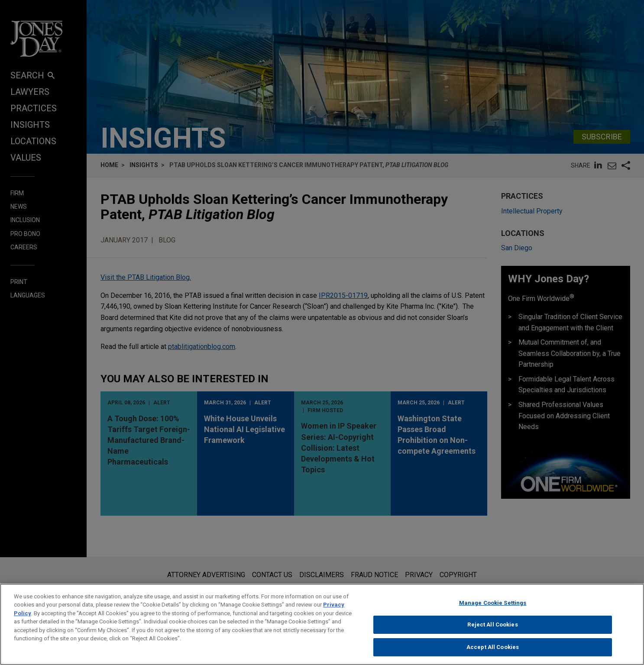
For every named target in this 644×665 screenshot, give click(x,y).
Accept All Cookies (493, 656)
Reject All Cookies (492, 634)
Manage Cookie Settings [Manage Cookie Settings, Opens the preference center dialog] (493, 612)
